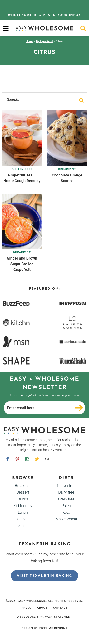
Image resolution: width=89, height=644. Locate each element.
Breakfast (67, 169)
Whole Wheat (66, 519)
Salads (23, 519)
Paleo (66, 506)
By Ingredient (44, 41)
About (42, 608)
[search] (83, 28)
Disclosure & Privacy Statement (44, 617)
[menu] (6, 28)
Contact (60, 608)
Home (29, 41)
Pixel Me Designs (53, 628)
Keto (66, 512)
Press (26, 608)
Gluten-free (22, 169)
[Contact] (47, 459)
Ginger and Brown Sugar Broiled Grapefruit (22, 264)
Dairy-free (66, 492)
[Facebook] (8, 459)
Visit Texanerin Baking (44, 576)
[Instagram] (27, 459)
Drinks (23, 499)
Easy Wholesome (45, 28)
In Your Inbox (44, 15)
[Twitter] (37, 459)
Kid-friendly (23, 506)
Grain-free (66, 499)
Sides (23, 526)
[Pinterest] (17, 459)
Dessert (23, 492)
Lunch (23, 512)
